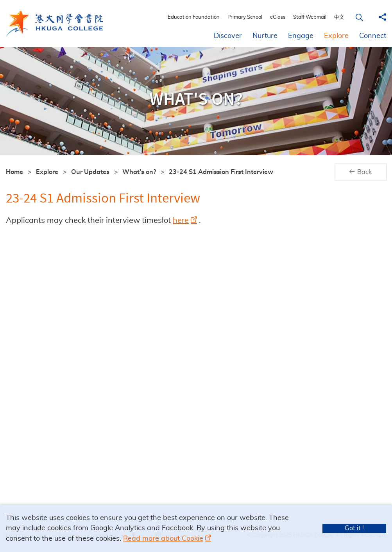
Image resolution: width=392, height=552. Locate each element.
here (181, 220)
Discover (228, 36)
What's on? (139, 172)
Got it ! (354, 528)
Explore (336, 36)
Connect (373, 36)
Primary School (248, 17)
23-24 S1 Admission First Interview (221, 172)
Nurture (265, 36)
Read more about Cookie (163, 539)
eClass (280, 17)
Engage (301, 36)
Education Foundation (196, 17)
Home (14, 172)
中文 (342, 17)
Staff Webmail (312, 17)
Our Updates (90, 172)
